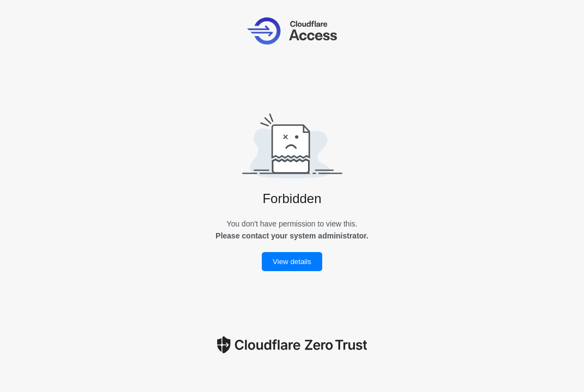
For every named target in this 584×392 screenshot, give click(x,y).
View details (292, 262)
